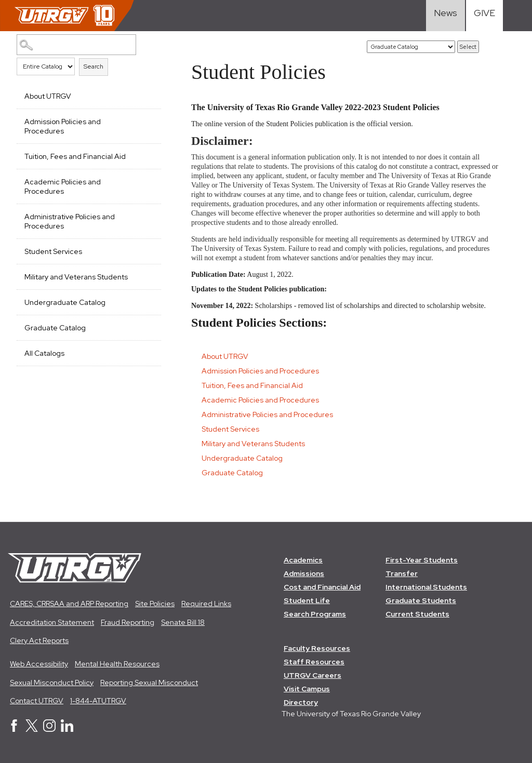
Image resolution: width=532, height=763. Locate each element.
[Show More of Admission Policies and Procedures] (148, 121)
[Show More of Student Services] (148, 250)
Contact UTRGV (37, 701)
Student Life (307, 600)
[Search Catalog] (76, 45)
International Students (426, 587)
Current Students (417, 614)
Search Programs (315, 614)
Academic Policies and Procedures (63, 186)
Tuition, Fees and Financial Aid (75, 156)
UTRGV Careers (312, 675)
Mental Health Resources (117, 664)
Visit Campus (307, 689)
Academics (303, 560)
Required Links (206, 604)
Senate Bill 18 (183, 622)
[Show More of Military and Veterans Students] (148, 276)
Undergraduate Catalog (65, 302)
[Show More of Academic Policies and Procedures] (148, 181)
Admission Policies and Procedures (63, 126)
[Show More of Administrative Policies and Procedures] (148, 216)
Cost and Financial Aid (322, 587)
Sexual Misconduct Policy (52, 682)
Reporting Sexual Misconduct (149, 682)
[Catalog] (411, 47)
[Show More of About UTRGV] (148, 95)
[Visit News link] (445, 16)
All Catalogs (44, 353)
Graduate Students (421, 600)
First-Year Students (422, 560)
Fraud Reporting (128, 622)
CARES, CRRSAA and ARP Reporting (69, 604)
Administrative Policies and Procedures (70, 221)
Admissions (304, 573)
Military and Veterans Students (76, 277)
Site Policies (155, 604)
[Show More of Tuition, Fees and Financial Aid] (148, 155)
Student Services (53, 251)
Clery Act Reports (39, 640)
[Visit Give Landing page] (484, 16)
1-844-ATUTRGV (98, 701)
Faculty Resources (317, 648)
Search (94, 66)
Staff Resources (314, 662)
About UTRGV (48, 96)
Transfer (402, 573)
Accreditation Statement (52, 622)
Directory (301, 702)
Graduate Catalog (55, 328)
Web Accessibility (39, 664)
